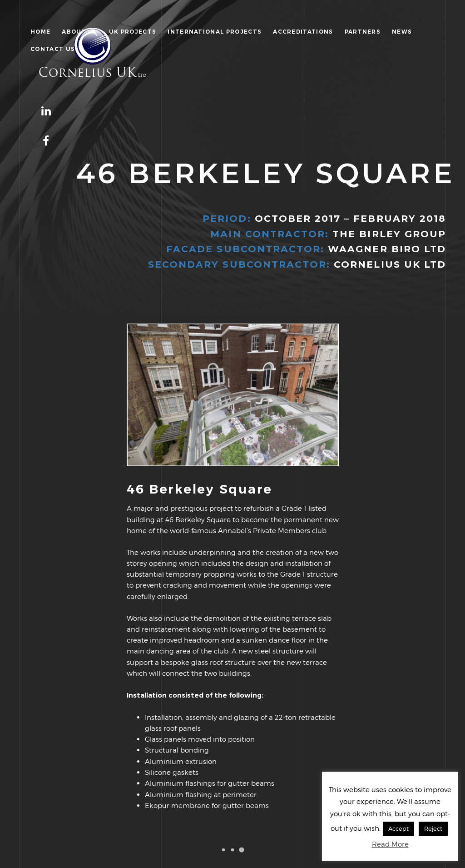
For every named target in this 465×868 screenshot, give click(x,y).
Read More (390, 844)
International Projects (215, 32)
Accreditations (303, 32)
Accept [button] (398, 828)
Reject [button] (433, 828)
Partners (363, 32)
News (402, 32)
